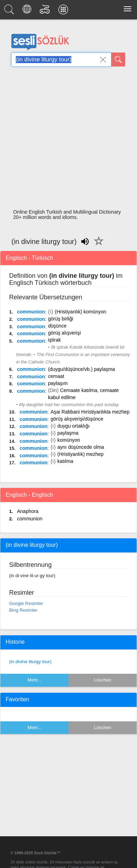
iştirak (55, 340)
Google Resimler (26, 603)
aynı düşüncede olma (81, 447)
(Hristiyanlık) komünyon (80, 312)
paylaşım (58, 383)
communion (31, 312)
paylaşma (68, 433)
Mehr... (34, 680)
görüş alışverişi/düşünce (77, 419)
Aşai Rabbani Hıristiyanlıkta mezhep (90, 412)
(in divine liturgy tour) (30, 662)
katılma (65, 461)
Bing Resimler (23, 610)
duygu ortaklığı (73, 426)
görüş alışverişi (64, 333)
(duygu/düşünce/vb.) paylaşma (82, 369)
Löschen (102, 680)
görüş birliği (61, 319)
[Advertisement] (66, 140)
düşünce (57, 326)
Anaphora (28, 511)
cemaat (56, 376)
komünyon (69, 440)
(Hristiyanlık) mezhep (80, 454)
